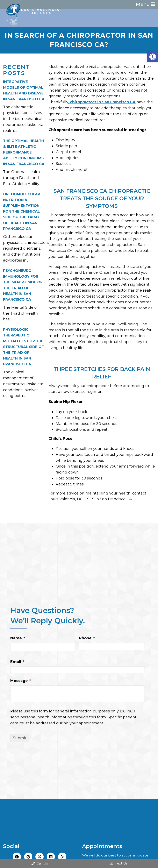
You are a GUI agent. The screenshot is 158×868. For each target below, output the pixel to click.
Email (17, 662)
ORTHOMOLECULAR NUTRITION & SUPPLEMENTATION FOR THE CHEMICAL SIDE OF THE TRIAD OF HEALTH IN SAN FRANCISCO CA (22, 212)
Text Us (119, 863)
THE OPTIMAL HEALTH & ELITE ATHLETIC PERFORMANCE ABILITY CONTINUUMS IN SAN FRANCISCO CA (24, 153)
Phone (87, 639)
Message (21, 681)
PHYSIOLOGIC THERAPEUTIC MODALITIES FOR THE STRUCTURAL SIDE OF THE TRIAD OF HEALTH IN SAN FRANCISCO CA (23, 347)
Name (18, 639)
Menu (143, 5)
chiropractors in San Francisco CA (102, 102)
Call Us (40, 863)
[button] (153, 57)
